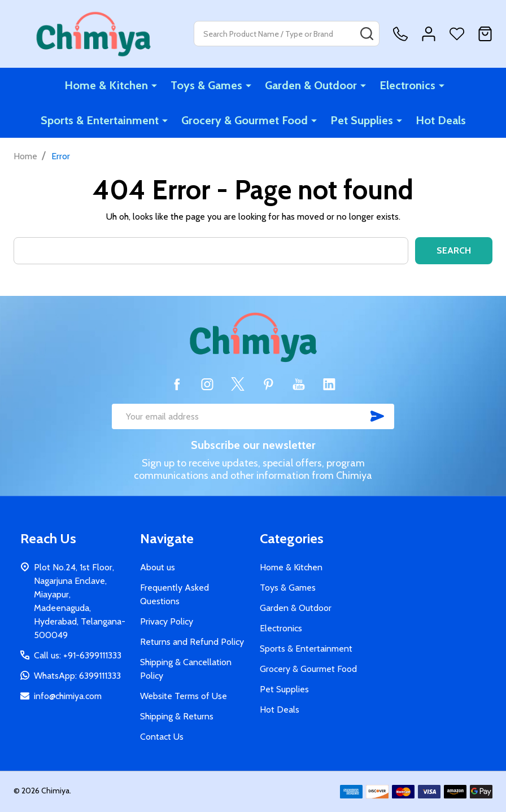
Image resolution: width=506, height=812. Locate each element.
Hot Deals (441, 120)
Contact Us (162, 737)
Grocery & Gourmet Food (245, 120)
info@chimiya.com (68, 696)
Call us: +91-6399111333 (78, 655)
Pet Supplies (362, 120)
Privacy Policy (167, 621)
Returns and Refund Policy (192, 642)
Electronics (407, 85)
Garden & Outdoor (311, 85)
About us (158, 567)
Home (25, 156)
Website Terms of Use (184, 696)
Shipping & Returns (177, 716)
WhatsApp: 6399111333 (77, 676)
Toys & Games (206, 85)
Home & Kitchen (106, 85)
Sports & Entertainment (100, 120)
